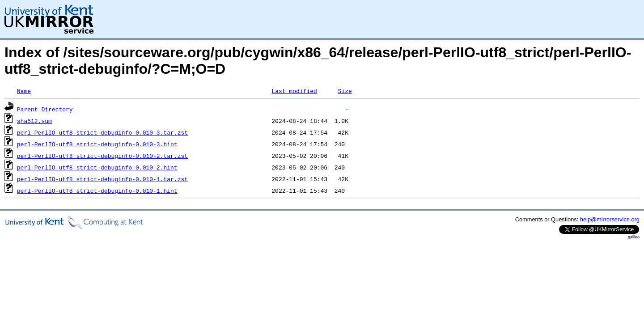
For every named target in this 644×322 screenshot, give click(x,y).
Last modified (294, 91)
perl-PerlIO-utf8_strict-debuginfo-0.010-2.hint (97, 167)
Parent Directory (45, 109)
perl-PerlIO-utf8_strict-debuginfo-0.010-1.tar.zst (102, 179)
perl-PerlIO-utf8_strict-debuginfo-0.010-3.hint (97, 144)
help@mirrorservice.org (610, 219)
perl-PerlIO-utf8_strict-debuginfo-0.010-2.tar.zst (102, 156)
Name (24, 91)
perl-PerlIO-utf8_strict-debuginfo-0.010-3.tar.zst (102, 132)
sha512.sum (34, 121)
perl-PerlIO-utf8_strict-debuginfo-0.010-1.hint (97, 191)
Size (345, 91)
